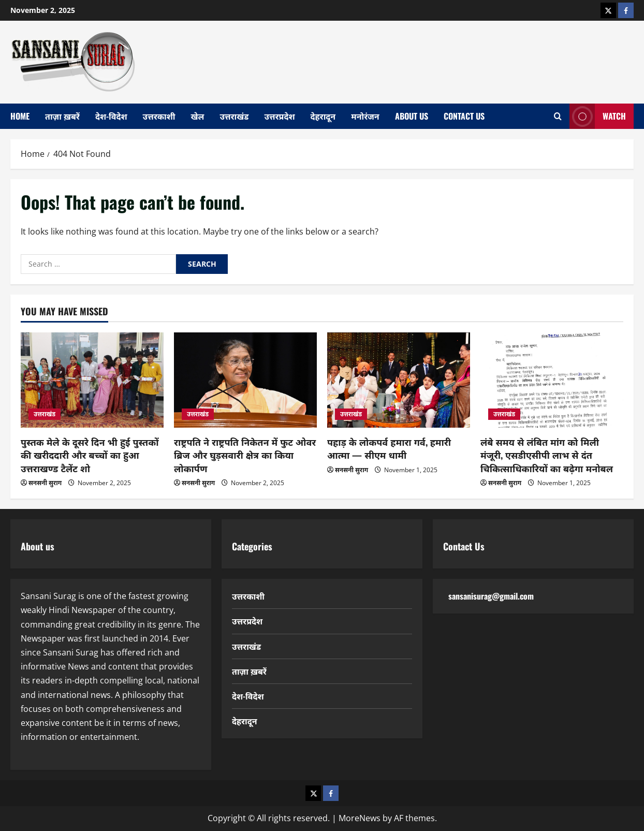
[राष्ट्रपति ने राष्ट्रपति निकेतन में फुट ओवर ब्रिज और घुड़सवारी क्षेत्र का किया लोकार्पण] (245, 380)
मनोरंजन (365, 116)
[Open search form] (558, 116)
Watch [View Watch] (598, 116)
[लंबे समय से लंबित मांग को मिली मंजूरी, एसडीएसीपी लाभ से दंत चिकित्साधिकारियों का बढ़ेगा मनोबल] (552, 380)
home (20, 116)
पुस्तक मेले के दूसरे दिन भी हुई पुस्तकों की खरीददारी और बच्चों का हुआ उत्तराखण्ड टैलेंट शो (90, 455)
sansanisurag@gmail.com (491, 596)
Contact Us (464, 116)
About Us (412, 116)
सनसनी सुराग (45, 483)
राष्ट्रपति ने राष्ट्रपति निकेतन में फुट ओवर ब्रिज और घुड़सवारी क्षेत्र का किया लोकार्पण (245, 455)
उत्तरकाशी (159, 116)
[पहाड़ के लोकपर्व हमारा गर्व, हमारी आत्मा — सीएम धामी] (399, 380)
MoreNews (360, 818)
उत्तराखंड (234, 116)
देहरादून (323, 116)
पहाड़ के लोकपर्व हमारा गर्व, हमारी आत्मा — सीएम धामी (389, 448)
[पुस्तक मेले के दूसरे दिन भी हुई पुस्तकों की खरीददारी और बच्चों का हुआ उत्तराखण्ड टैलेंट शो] (92, 380)
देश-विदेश (111, 116)
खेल (198, 116)
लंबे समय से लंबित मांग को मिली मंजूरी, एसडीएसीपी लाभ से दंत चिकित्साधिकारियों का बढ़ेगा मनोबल (547, 455)
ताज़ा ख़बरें (62, 116)
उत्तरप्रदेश (279, 116)
